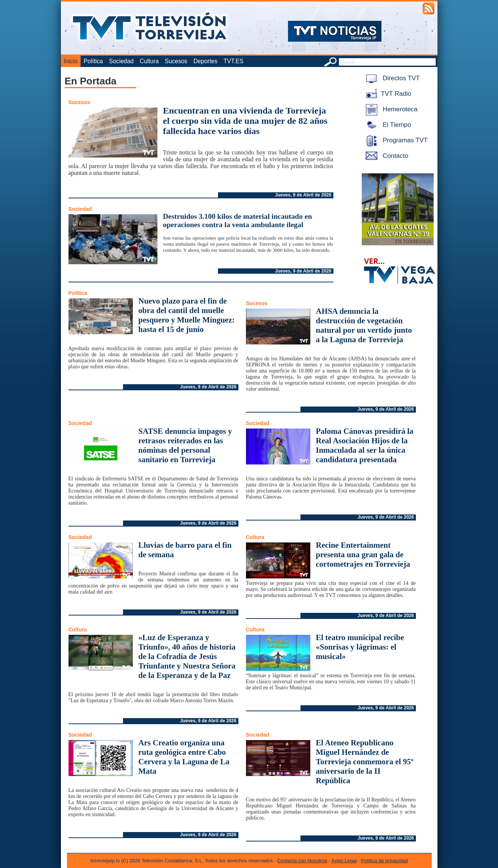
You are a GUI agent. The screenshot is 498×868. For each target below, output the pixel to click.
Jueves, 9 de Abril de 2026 (303, 195)
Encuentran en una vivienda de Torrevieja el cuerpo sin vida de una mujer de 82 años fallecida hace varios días (245, 121)
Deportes (205, 61)
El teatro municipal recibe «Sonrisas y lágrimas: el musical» (360, 647)
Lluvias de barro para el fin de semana (185, 550)
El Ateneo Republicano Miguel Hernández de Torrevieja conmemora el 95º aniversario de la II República (365, 762)
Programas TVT (395, 140)
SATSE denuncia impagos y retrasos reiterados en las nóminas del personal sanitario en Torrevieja (185, 445)
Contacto (386, 156)
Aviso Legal (344, 861)
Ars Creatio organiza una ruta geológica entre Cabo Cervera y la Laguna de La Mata (184, 757)
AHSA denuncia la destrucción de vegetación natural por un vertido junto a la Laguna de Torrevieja (364, 325)
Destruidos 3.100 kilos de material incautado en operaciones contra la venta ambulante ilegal (238, 221)
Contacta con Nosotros (302, 861)
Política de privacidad (384, 861)
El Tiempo (387, 125)
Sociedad (121, 61)
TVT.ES (233, 61)
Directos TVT (391, 78)
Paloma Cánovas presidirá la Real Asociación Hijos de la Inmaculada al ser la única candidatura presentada (365, 445)
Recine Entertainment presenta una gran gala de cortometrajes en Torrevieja (363, 555)
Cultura (149, 61)
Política (93, 61)
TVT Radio (387, 94)
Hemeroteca (390, 109)
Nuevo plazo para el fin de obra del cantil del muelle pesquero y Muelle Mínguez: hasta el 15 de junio (187, 315)
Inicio (71, 61)
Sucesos (176, 61)
